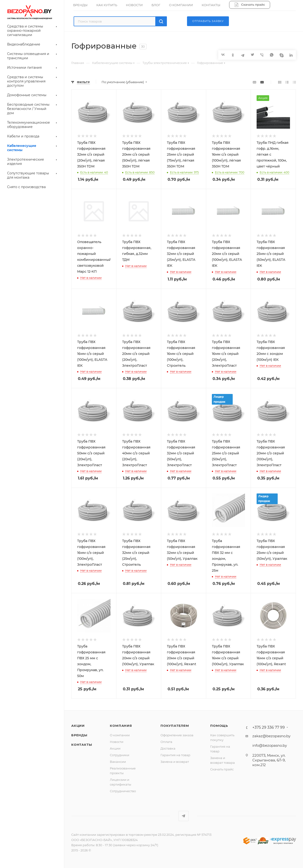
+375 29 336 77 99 (269, 728)
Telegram (184, 816)
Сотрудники (120, 755)
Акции (78, 726)
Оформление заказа (177, 735)
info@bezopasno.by (270, 745)
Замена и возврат (175, 762)
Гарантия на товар (175, 755)
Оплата (166, 742)
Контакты (82, 745)
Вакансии (118, 762)
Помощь (219, 726)
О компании (120, 735)
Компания (121, 726)
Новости (117, 742)
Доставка (168, 748)
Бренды (79, 735)
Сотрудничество (123, 791)
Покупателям (175, 726)
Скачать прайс (222, 769)
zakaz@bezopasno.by (271, 736)
